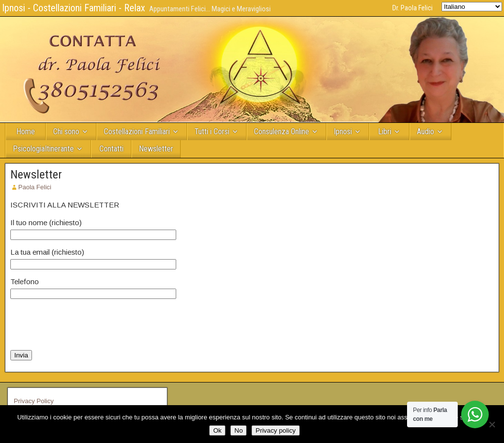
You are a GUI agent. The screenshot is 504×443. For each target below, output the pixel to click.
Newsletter (156, 149)
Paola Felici (35, 187)
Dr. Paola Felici (412, 8)
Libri (385, 132)
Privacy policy (275, 430)
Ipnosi (343, 132)
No (238, 430)
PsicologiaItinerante (43, 149)
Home (26, 132)
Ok (217, 430)
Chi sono (66, 132)
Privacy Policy (34, 401)
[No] (492, 424)
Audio (425, 132)
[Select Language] (472, 7)
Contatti (111, 149)
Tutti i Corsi (212, 132)
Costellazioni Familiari (137, 132)
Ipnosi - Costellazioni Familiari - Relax (74, 8)
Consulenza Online (282, 132)
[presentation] (85, 325)
